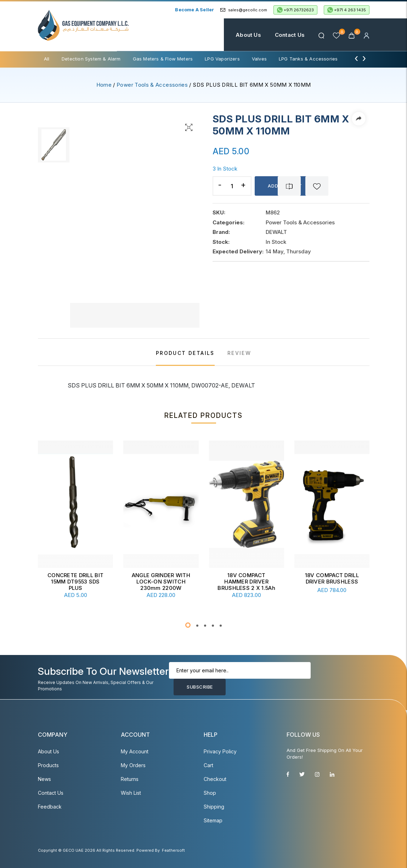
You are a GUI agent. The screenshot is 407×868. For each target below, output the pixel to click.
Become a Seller (194, 10)
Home (214, 35)
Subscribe (200, 687)
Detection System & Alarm (91, 59)
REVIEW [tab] (239, 353)
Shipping (214, 807)
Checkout (215, 779)
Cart (208, 765)
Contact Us (290, 35)
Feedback (50, 807)
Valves (259, 59)
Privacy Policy (220, 751)
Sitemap (213, 820)
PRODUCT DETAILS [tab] (185, 353)
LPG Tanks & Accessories (308, 59)
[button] (188, 625)
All (47, 59)
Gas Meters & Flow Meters (163, 59)
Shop (210, 793)
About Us (248, 35)
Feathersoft (173, 850)
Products (48, 765)
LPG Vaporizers (222, 59)
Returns (130, 779)
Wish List (131, 793)
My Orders (133, 765)
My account (135, 751)
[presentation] (356, 58)
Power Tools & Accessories (152, 85)
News (44, 779)
